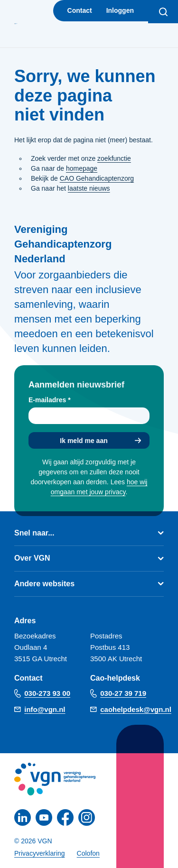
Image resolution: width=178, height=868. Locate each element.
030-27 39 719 (123, 693)
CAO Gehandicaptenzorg (97, 178)
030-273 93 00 (47, 693)
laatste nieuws (89, 188)
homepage (82, 168)
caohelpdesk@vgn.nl (136, 709)
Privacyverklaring (40, 853)
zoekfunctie (114, 158)
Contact (80, 10)
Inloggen (120, 10)
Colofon (88, 853)
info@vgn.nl (45, 709)
